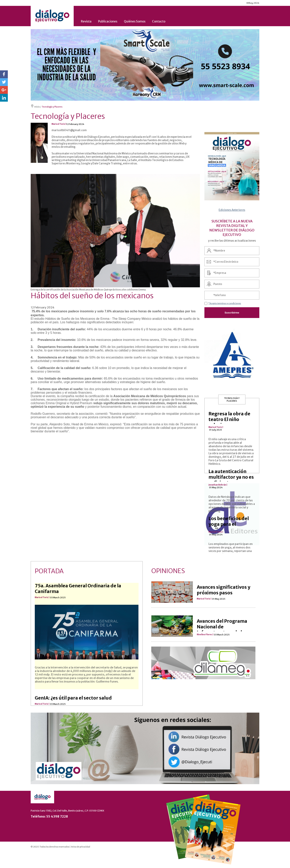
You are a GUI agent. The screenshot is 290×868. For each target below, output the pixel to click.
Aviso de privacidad (81, 847)
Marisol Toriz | (216, 427)
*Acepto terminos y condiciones (225, 303)
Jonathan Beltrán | (218, 485)
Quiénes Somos (135, 21)
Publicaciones (108, 21)
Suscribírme (232, 313)
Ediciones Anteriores (232, 210)
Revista (86, 21)
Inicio (37, 107)
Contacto (159, 21)
